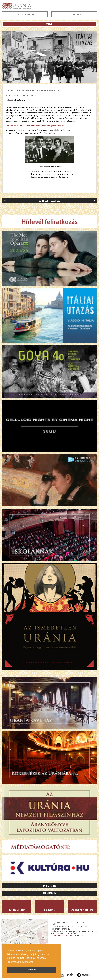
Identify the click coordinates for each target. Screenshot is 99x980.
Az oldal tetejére (82, 910)
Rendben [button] (31, 970)
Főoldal (49, 910)
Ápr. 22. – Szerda (49, 201)
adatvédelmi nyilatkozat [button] (20, 962)
